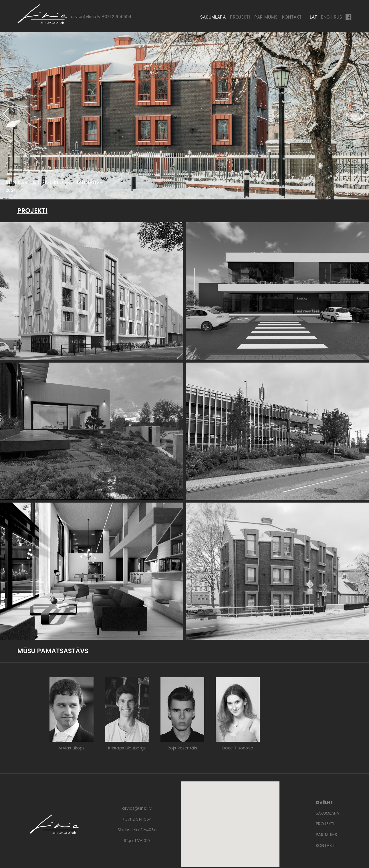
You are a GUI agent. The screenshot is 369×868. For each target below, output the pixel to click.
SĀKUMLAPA (213, 17)
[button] (362, 114)
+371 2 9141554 (117, 17)
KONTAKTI (292, 17)
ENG (325, 17)
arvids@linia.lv (86, 17)
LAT (313, 17)
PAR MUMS (266, 17)
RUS (338, 17)
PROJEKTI (240, 17)
